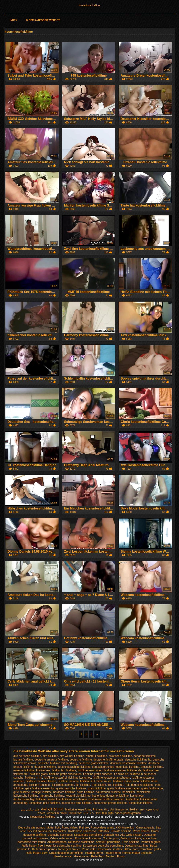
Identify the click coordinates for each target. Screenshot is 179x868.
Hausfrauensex (63, 856)
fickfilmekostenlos (63, 785)
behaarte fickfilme (145, 756)
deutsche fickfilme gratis (108, 760)
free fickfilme (115, 785)
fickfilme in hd (33, 778)
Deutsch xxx (111, 835)
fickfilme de (134, 770)
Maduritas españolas (78, 809)
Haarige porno (94, 853)
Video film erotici (57, 813)
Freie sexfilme (131, 842)
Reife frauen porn (37, 853)
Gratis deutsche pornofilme (66, 853)
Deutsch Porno (115, 856)
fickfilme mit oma (68, 781)
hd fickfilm (129, 792)
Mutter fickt (53, 827)
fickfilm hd (58, 770)
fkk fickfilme (83, 785)
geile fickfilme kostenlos (40, 788)
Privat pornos (141, 831)
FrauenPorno (113, 853)
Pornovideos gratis (102, 827)
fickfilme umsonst (40, 785)
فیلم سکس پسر (30, 809)
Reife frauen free (32, 846)
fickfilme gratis (39, 774)
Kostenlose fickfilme (89, 5)
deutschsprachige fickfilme (74, 767)
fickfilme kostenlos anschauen (111, 778)
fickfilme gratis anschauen (65, 774)
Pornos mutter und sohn (137, 853)
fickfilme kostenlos (80, 778)
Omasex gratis (145, 827)
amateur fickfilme (96, 756)
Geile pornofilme (131, 838)
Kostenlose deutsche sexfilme (63, 846)
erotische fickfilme (152, 767)
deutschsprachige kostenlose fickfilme (116, 767)
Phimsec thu (100, 809)
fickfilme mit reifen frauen (96, 781)
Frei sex (84, 827)
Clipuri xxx (75, 813)
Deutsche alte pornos (32, 827)
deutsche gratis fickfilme (94, 763)
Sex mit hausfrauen (40, 831)
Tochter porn (111, 838)
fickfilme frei (21, 774)
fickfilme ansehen (115, 770)
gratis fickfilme (97, 788)
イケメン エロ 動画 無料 (98, 813)
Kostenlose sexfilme (110, 849)
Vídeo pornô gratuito (128, 813)
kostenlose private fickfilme (111, 803)
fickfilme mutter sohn (126, 781)
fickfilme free (151, 770)
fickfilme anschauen (90, 770)
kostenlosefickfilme (141, 803)
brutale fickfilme (23, 760)
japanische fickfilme (52, 796)
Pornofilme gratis (150, 849)
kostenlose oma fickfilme (77, 803)
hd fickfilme (143, 792)
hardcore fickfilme (64, 792)
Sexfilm (134, 809)
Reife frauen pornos (44, 849)
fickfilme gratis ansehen (98, 774)
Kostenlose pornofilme (88, 835)
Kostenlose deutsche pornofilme (103, 846)
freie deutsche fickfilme (139, 785)
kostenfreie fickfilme (78, 796)
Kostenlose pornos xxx (82, 831)
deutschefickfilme (45, 767)
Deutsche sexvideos (60, 835)
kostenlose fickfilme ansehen (106, 799)
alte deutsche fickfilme (27, 756)
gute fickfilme (22, 792)
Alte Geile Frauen (131, 835)
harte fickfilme (86, 792)
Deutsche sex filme (137, 846)
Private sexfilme (121, 831)
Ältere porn (131, 849)
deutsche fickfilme (81, 760)
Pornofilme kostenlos (88, 838)
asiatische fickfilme (120, 756)
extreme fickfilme (24, 770)
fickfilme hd (121, 774)
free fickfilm (99, 785)
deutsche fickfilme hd (138, 760)
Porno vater (89, 849)
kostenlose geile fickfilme (44, 803)
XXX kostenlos (125, 827)
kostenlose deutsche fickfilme (110, 796)
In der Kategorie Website (43, 20)
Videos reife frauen (62, 838)
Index (14, 20)
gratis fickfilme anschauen (123, 788)
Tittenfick (104, 831)
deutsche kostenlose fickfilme (129, 763)
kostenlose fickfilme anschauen (68, 799)
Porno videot (70, 827)
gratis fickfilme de (152, 788)
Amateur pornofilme (108, 842)
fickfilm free (43, 770)
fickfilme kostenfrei (55, 778)
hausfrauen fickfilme (108, 792)
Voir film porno (119, 809)
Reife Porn (98, 856)
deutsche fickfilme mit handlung (57, 763)
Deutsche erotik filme (81, 842)
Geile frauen (82, 856)
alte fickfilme (50, 756)
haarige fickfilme (41, 792)
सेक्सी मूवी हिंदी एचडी (52, 809)
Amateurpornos (57, 842)
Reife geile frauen (69, 849)
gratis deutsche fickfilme (71, 788)
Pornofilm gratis (151, 842)
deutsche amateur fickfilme (51, 760)
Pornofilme (60, 831)
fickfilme (71, 770)
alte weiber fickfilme (72, 756)
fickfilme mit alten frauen (41, 781)
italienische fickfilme (26, 796)
